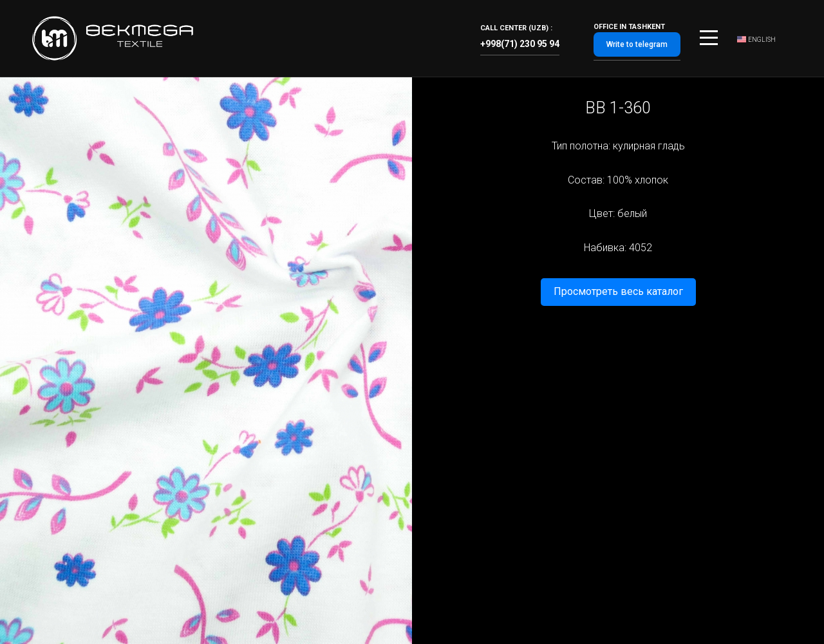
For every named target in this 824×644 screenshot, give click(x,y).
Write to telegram (637, 44)
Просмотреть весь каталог (618, 291)
